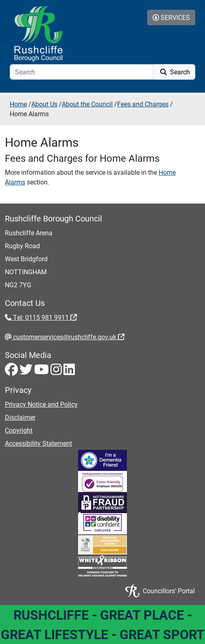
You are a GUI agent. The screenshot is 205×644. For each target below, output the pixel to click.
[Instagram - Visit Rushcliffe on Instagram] (57, 372)
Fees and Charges (143, 104)
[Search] (82, 72)
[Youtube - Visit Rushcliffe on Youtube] (42, 372)
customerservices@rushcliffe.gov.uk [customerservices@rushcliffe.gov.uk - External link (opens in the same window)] (68, 337)
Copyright (19, 430)
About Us (44, 104)
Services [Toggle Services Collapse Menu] (171, 17)
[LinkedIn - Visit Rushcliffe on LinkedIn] (69, 372)
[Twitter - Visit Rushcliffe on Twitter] (27, 372)
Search (174, 72)
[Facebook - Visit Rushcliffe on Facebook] (12, 372)
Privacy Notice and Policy (41, 404)
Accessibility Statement (38, 443)
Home (18, 104)
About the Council (87, 104)
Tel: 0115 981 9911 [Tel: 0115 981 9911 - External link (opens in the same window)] (44, 317)
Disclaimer (20, 417)
